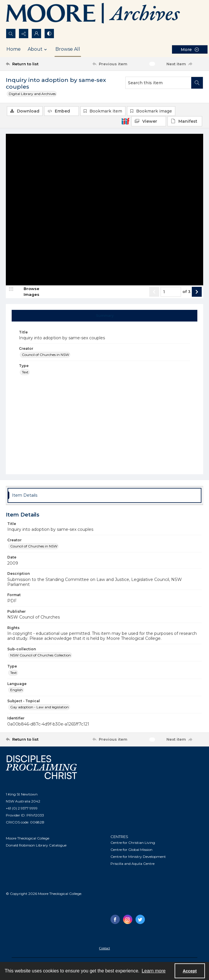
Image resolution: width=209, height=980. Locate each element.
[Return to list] (31, 64)
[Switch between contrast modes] (49, 34)
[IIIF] (125, 121)
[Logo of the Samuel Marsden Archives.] (93, 14)
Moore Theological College (28, 838)
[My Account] (36, 34)
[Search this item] (158, 83)
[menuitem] (104, 949)
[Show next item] (197, 292)
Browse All (68, 49)
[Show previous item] (154, 292)
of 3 (186, 292)
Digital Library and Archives (32, 94)
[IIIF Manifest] (185, 121)
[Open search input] (11, 34)
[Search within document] (197, 83)
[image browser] (28, 292)
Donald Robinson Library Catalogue (36, 845)
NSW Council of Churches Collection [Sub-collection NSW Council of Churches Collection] (41, 656)
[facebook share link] (115, 920)
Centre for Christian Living (133, 843)
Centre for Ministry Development (138, 857)
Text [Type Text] (25, 372)
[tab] (105, 316)
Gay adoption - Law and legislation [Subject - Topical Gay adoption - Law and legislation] (39, 708)
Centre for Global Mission (131, 850)
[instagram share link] (128, 920)
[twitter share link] (140, 920)
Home (14, 49)
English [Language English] (16, 690)
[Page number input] (171, 292)
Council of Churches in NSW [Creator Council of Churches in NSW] (45, 355)
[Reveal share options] (24, 34)
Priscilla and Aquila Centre (132, 864)
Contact (104, 949)
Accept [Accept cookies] (190, 971)
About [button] (38, 49)
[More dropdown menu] (190, 49)
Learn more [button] (154, 971)
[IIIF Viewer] (149, 121)
